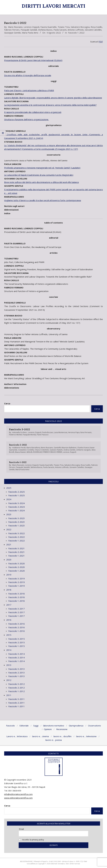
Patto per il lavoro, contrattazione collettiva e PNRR (29, 90)
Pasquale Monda (29, 435)
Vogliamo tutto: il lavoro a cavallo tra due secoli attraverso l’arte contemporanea (43, 200)
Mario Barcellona (33, 448)
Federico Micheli (15, 435)
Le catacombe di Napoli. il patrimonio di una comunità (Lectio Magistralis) (39, 175)
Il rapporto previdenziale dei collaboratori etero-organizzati (33, 112)
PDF (101, 42)
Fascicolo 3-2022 (20, 429)
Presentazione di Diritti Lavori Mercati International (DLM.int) (33, 60)
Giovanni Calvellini (93, 30)
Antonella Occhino (20, 432)
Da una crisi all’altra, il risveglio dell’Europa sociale (28, 75)
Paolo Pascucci (43, 435)
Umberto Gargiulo (83, 450)
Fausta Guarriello (48, 27)
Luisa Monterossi (61, 432)
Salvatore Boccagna (80, 27)
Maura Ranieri (20, 452)
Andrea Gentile (69, 450)
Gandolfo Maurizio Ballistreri (65, 448)
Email (21, 829)
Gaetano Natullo (56, 450)
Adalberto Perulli (19, 448)
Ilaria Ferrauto (86, 432)
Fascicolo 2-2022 (18, 445)
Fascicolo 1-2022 (76, 33)
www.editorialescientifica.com (18, 798)
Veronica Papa (74, 432)
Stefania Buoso (45, 30)
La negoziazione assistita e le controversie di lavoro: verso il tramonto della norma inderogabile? (50, 105)
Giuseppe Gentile (12, 33)
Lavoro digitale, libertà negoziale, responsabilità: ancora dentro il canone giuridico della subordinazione (53, 98)
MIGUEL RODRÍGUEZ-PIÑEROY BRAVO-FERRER (44, 452)
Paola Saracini (60, 30)
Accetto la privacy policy (31, 840)
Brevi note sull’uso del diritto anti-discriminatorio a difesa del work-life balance (42, 182)
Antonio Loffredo (76, 30)
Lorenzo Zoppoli (31, 27)
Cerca (7, 403)
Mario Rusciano (15, 27)
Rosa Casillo (96, 27)
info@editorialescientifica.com (18, 794)
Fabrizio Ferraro (12, 30)
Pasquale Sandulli (29, 30)
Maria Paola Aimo (30, 33)
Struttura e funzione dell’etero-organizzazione (27, 119)
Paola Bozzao (48, 432)
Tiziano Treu (64, 27)
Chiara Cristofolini (42, 450)
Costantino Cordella (26, 450)
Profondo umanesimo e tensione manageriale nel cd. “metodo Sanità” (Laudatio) (42, 168)
